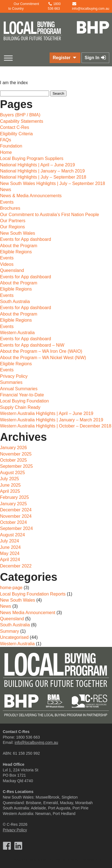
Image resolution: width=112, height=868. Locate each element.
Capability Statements (22, 121)
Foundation (11, 146)
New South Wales (18, 233)
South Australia (15, 302)
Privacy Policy (14, 376)
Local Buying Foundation (24, 401)
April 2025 (10, 491)
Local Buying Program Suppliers (32, 158)
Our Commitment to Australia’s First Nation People (49, 215)
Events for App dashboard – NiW (32, 345)
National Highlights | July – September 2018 (43, 177)
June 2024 (10, 547)
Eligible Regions (16, 252)
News (6, 190)
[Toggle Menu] (8, 58)
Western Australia (17, 333)
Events (7, 202)
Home (6, 152)
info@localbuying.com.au (36, 742)
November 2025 (16, 454)
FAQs (6, 140)
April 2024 (10, 560)
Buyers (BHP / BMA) (20, 115)
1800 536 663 (28, 737)
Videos (7, 264)
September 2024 (16, 528)
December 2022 (16, 566)
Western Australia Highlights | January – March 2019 (52, 420)
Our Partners (13, 221)
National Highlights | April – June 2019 (37, 165)
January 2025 (13, 504)
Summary (9, 631)
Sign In (95, 57)
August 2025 (12, 473)
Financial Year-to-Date (22, 395)
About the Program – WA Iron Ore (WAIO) (41, 351)
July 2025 (10, 479)
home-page (11, 588)
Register (65, 57)
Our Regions (12, 227)
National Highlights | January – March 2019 (42, 171)
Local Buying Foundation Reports (33, 594)
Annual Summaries (19, 389)
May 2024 (10, 553)
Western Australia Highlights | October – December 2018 (56, 426)
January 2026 (13, 448)
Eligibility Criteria (16, 134)
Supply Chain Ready (20, 407)
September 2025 (16, 466)
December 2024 (16, 510)
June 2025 (10, 485)
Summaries (11, 382)
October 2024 (13, 522)
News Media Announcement (28, 613)
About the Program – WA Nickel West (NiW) (43, 358)
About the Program (19, 246)
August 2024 (12, 535)
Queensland (12, 270)
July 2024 (10, 541)
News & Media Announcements (31, 196)
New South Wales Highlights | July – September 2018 (53, 183)
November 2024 (16, 516)
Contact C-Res (15, 127)
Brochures (10, 208)
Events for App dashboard (26, 239)
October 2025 (13, 460)
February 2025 (14, 497)
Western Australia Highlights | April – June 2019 (47, 413)
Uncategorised (14, 637)
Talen (66, 860)
